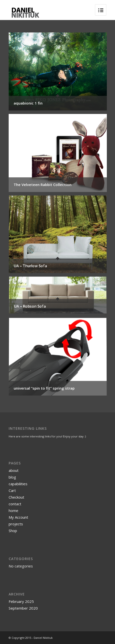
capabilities (18, 484)
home (13, 510)
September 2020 (23, 608)
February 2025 (21, 601)
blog (12, 477)
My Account (18, 517)
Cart (12, 490)
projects (16, 524)
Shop (13, 531)
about (14, 470)
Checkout (16, 497)
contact (15, 504)
